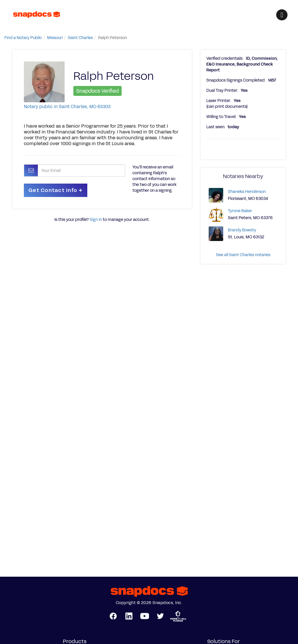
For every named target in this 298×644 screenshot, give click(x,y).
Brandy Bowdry (242, 230)
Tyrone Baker (240, 211)
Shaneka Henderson (247, 192)
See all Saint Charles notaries (243, 255)
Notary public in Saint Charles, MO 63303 (67, 107)
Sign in (96, 220)
